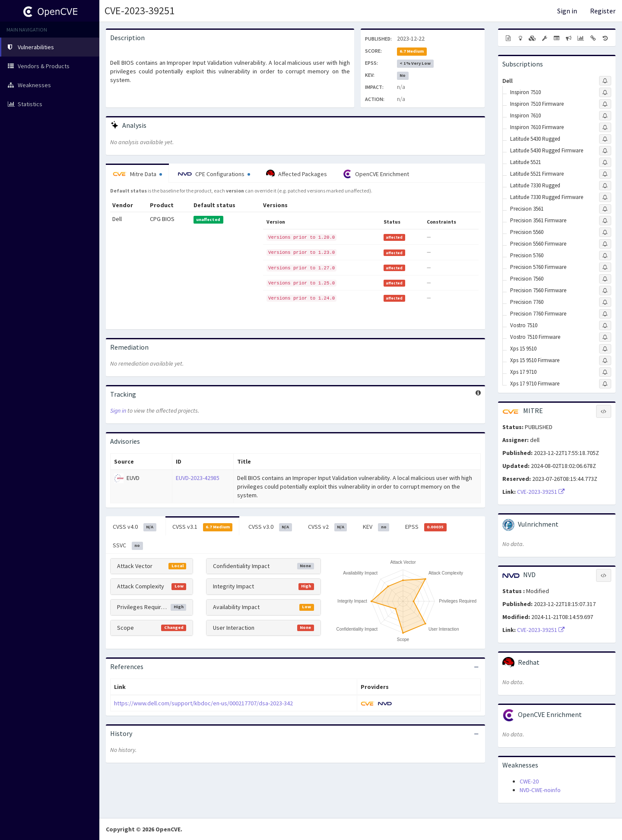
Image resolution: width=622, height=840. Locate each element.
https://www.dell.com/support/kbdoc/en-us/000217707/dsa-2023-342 (203, 703)
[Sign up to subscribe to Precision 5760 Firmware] (605, 267)
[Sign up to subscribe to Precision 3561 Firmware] (605, 221)
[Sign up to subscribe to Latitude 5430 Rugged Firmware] (605, 151)
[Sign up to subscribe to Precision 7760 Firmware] (605, 314)
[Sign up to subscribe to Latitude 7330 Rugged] (605, 186)
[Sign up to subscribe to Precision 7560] (605, 279)
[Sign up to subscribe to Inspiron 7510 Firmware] (605, 104)
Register (603, 11)
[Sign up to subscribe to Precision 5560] (605, 232)
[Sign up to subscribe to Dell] (605, 81)
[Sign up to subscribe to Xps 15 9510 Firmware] (605, 360)
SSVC (128, 546)
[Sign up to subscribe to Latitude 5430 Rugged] (605, 139)
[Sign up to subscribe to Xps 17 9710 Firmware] (605, 384)
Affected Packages (297, 174)
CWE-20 (529, 781)
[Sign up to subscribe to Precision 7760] (605, 302)
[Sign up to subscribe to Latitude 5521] (605, 162)
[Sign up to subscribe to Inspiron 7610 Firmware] (605, 127)
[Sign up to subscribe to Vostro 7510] (605, 325)
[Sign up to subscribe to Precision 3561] (605, 209)
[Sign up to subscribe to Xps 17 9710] (605, 372)
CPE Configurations (214, 174)
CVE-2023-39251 (140, 11)
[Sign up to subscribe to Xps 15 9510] (605, 349)
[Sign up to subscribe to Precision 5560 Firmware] (605, 244)
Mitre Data (137, 174)
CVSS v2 (328, 527)
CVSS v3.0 (270, 527)
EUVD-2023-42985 (198, 478)
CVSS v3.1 (203, 527)
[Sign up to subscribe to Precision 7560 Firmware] (605, 291)
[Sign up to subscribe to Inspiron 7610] (605, 116)
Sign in (567, 11)
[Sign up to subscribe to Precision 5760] (605, 256)
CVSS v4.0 (135, 527)
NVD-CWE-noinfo (540, 790)
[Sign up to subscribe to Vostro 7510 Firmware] (605, 337)
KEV (376, 527)
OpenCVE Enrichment (376, 174)
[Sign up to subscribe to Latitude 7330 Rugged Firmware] (605, 197)
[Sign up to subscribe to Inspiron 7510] (605, 92)
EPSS (426, 527)
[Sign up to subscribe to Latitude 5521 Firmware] (605, 174)
